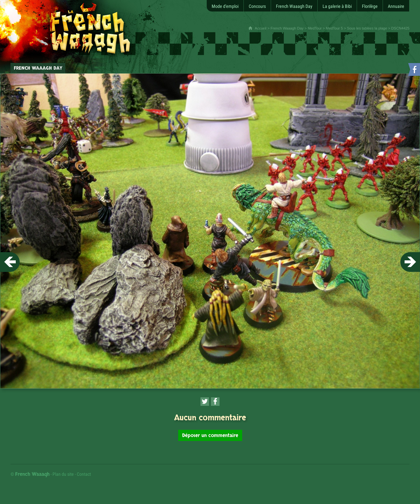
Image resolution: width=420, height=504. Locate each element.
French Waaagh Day (287, 28)
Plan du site (63, 474)
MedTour (315, 28)
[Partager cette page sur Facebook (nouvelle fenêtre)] (215, 402)
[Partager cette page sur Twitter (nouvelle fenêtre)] (205, 402)
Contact (84, 474)
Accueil (261, 28)
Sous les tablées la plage (367, 28)
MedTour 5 (334, 28)
